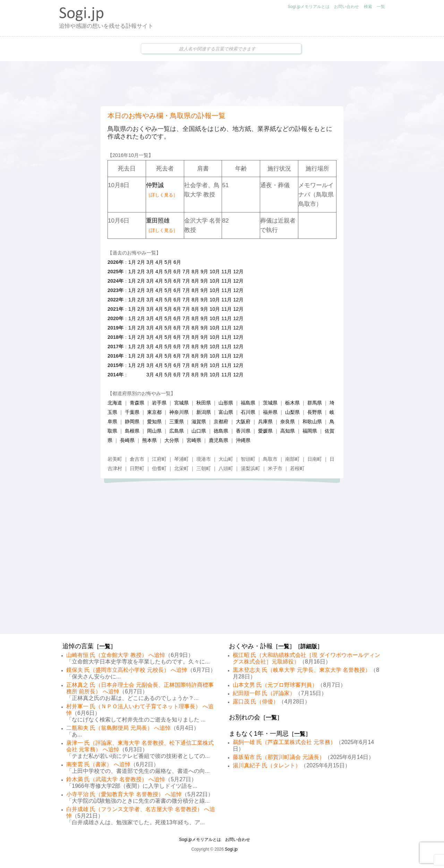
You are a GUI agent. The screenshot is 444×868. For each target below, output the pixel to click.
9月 (204, 272)
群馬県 (315, 403)
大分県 (172, 440)
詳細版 (309, 646)
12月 (238, 272)
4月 (159, 262)
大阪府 (243, 422)
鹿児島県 (219, 440)
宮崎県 (194, 440)
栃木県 (292, 403)
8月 (195, 272)
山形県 (226, 403)
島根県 (132, 431)
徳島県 (221, 431)
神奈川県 (179, 412)
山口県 (199, 431)
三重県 (177, 422)
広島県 (177, 431)
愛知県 (154, 422)
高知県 (288, 431)
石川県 (248, 412)
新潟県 (204, 412)
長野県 (315, 412)
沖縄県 (243, 440)
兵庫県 (265, 422)
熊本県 (150, 440)
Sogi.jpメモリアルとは (309, 7)
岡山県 (154, 431)
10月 (215, 272)
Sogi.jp (231, 849)
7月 (186, 272)
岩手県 (159, 403)
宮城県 (181, 403)
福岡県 (310, 431)
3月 (150, 262)
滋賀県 (199, 422)
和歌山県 (312, 422)
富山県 (226, 412)
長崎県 (127, 440)
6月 (177, 262)
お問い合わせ (347, 7)
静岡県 (132, 422)
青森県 (137, 403)
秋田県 (204, 403)
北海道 (115, 403)
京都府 (221, 422)
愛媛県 (265, 431)
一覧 (381, 7)
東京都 (154, 412)
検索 (368, 7)
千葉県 (132, 412)
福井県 (270, 412)
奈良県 (288, 422)
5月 (168, 262)
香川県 (243, 431)
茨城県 (270, 403)
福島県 (248, 403)
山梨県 (292, 412)
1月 (132, 262)
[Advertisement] (222, 84)
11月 (227, 272)
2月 (141, 262)
